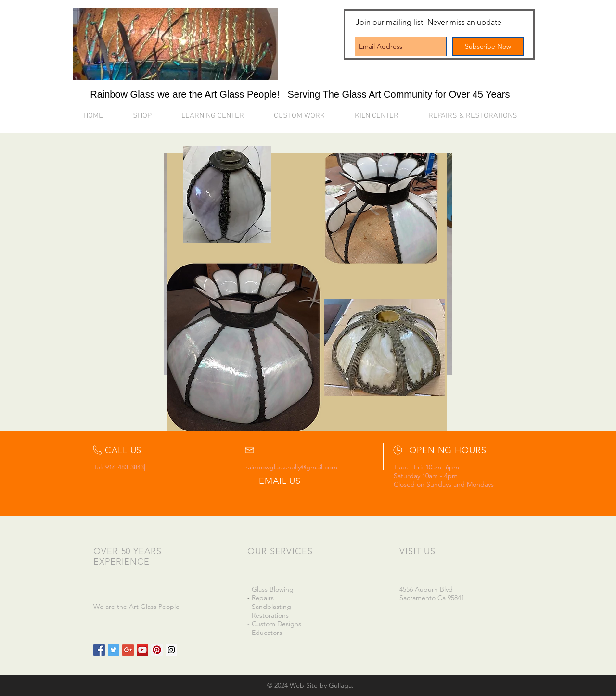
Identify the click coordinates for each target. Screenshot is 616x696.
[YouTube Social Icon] (142, 650)
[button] (220, 116)
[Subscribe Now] (488, 46)
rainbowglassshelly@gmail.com (291, 467)
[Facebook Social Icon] (99, 650)
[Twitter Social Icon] (114, 650)
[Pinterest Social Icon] (157, 650)
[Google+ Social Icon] (128, 650)
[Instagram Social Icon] (171, 650)
